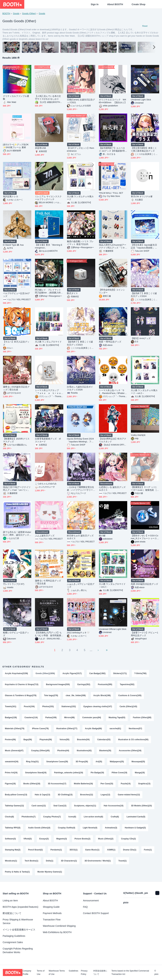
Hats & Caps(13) (42, 795)
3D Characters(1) (69, 861)
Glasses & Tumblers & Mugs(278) (21, 695)
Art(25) (99, 762)
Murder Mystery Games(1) (50, 872)
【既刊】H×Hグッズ (141, 338)
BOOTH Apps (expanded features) (20, 907)
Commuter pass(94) (92, 718)
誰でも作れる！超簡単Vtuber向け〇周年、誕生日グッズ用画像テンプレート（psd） (17, 534)
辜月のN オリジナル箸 (142, 196)
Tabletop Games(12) (14, 806)
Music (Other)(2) (106, 839)
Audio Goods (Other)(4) (39, 828)
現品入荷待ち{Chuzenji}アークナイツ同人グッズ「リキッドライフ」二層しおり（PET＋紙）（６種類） (113, 246)
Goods (16, 13)
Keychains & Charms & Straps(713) (22, 684)
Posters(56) (10, 740)
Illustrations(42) (84, 751)
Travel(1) (122, 861)
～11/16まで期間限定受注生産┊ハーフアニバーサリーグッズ (81, 489)
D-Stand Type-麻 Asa (13, 245)
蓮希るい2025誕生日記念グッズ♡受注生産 (16, 388)
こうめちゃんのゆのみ (46, 484)
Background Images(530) (58, 684)
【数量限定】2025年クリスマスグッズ (16, 440)
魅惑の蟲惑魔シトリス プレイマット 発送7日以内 (80, 243)
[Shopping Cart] (154, 4)
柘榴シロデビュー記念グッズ (16, 634)
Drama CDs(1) (130, 850)
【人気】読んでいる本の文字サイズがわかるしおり (48, 98)
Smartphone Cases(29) (57, 762)
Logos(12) (105, 795)
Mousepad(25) (138, 762)
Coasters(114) (31, 718)
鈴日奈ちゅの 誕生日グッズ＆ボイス (80, 537)
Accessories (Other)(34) (130, 751)
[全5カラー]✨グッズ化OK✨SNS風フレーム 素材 (16, 146)
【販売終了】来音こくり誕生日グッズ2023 (80, 343)
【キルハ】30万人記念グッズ (16, 343)
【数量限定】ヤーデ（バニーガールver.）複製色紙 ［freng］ (145, 489)
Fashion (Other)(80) (142, 718)
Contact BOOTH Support (96, 913)
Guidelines (74, 971)
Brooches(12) (87, 795)
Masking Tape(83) (117, 718)
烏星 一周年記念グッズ (110, 342)
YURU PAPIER (138, 435)
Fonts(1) (148, 850)
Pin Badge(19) (97, 773)
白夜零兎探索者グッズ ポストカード (48, 440)
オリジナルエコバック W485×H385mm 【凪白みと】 (113, 101)
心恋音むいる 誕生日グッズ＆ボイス (112, 489)
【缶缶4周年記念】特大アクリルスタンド (113, 440)
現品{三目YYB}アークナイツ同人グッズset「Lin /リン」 (17, 489)
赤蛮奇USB (40, 148)
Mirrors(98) (70, 718)
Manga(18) (140, 773)
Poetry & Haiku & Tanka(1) (17, 872)
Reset (145, 26)
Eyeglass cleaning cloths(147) (98, 706)
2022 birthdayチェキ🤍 (78, 633)
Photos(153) (48, 706)
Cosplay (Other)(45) (40, 751)
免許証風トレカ (11, 196)
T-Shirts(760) (140, 673)
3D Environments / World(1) (98, 861)
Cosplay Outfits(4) (67, 828)
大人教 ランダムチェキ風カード (80, 198)
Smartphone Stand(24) (36, 773)
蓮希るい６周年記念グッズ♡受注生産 (48, 582)
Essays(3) (44, 839)
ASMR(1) (111, 850)
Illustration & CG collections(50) (133, 740)
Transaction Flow (52, 920)
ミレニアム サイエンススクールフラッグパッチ (48, 198)
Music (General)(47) (14, 751)
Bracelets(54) (83, 740)
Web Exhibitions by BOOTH (57, 932)
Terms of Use (41, 972)
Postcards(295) (105, 684)
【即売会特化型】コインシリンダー (112, 291)
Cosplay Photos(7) (52, 817)
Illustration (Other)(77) (67, 729)
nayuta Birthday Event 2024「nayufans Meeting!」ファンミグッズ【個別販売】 (80, 440)
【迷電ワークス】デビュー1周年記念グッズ (145, 634)
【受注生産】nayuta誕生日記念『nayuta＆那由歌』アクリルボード (144, 246)
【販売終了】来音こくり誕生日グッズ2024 (144, 295)
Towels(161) (11, 706)
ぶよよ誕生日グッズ (45, 536)
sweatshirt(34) (12, 762)
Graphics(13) (144, 784)
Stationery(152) (69, 706)
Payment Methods (52, 913)
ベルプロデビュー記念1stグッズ (16, 295)
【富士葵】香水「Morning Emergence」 (49, 246)
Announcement (91, 901)
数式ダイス (72, 293)
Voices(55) (65, 740)
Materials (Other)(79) (15, 729)
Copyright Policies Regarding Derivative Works (18, 950)
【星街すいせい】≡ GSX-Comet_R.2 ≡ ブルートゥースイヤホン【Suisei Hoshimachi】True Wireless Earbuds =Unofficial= (145, 537)
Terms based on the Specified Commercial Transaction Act (130, 972)
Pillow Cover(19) (119, 773)
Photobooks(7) (29, 817)
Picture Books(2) (82, 839)
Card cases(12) (39, 806)
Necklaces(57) (135, 729)
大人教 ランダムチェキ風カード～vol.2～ (144, 392)
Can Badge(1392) (97, 673)
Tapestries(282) (127, 684)
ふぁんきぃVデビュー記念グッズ (81, 585)
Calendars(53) (104, 740)
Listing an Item (10, 901)
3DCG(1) (74, 850)
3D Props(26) (82, 762)
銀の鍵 (102, 536)
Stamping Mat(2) (13, 850)
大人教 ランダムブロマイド (48, 342)
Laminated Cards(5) (136, 817)
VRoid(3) (28, 839)
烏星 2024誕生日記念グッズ (145, 584)
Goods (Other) (29, 13)
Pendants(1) (56, 850)
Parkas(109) (51, 718)
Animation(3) (111, 828)
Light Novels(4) (90, 828)
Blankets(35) (105, 751)
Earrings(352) (84, 684)
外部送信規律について (100, 972)
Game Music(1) (92, 850)
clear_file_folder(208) (76, 695)
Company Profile (27, 972)
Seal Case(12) (60, 806)
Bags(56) (28, 740)
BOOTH (6, 13)
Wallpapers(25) (117, 762)
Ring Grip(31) (32, 762)
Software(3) (10, 839)
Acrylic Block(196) (102, 695)
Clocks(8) (9, 817)
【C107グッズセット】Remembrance (81, 149)
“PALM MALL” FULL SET (111, 193)
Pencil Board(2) (35, 850)
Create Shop (139, 4)
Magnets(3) (62, 839)
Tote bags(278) (51, 695)
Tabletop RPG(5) (13, 828)
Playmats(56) (46, 740)
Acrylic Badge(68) (93, 729)
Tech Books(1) (31, 861)
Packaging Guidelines (14, 936)
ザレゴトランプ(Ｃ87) (14, 584)
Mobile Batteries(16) (83, 784)
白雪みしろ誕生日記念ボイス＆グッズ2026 (80, 388)
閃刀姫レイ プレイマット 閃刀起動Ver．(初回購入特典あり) (49, 291)
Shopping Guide (51, 907)
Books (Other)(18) (32, 784)
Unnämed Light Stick (141, 100)
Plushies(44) (63, 751)
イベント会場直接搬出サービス (19, 930)
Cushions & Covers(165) (130, 695)
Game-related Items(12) (129, 795)
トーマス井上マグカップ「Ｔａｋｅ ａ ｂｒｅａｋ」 (48, 392)
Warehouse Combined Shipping (59, 926)
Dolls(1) (50, 861)
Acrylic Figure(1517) (72, 673)
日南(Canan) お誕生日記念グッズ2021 (81, 101)
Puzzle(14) (126, 784)
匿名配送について (12, 913)
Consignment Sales (13, 942)
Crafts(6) (115, 817)
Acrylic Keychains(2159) (16, 673)
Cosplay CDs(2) (128, 839)
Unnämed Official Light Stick (113, 629)
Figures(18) (10, 784)
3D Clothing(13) (65, 795)
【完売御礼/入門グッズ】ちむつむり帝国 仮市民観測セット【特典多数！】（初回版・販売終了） (48, 634)
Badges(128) (11, 718)
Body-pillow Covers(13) (16, 795)
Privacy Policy (84, 972)
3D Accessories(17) (57, 784)
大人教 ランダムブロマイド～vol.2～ (112, 585)
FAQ (85, 907)
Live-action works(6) (93, 817)
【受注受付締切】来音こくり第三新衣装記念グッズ (144, 149)
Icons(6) (72, 817)
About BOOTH (115, 4)
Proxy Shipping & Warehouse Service (18, 921)
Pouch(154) (29, 706)
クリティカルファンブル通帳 (16, 98)
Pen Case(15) (107, 784)
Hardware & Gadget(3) (135, 828)
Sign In (95, 4)
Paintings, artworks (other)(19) (69, 773)
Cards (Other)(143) (128, 706)
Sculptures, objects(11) (85, 806)
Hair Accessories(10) (114, 806)
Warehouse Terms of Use (57, 972)
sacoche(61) (115, 729)
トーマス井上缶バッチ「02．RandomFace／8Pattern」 (112, 392)
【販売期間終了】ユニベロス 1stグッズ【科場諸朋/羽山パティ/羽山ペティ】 (113, 150)
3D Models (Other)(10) (141, 806)
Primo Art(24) (11, 773)
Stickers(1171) (120, 673)
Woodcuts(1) (11, 861)
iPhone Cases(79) (40, 729)
